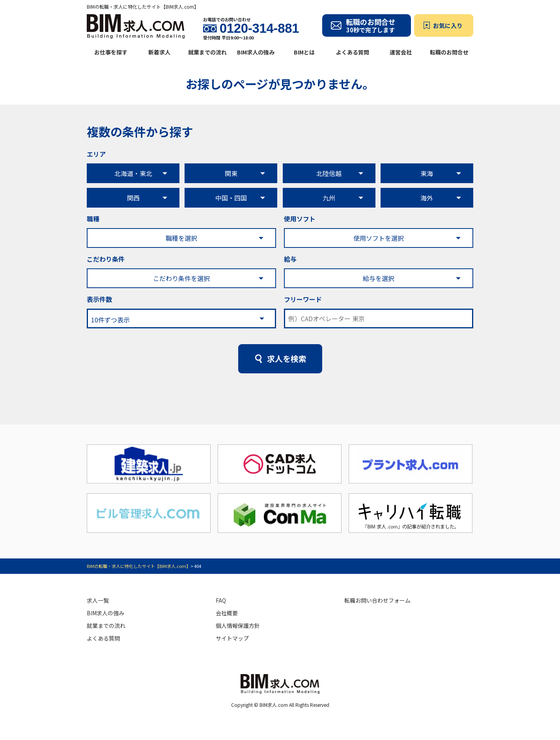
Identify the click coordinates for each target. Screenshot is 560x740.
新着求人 (159, 52)
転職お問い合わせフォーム (377, 600)
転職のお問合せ (449, 52)
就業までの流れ (207, 52)
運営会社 (401, 52)
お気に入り (448, 25)
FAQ (221, 600)
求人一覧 (98, 600)
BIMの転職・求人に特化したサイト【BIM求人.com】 (139, 566)
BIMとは (304, 52)
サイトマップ (232, 638)
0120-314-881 (259, 28)
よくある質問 (353, 52)
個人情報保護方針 (238, 626)
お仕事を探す (111, 52)
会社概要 (227, 613)
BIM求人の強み (256, 52)
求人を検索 (287, 359)
